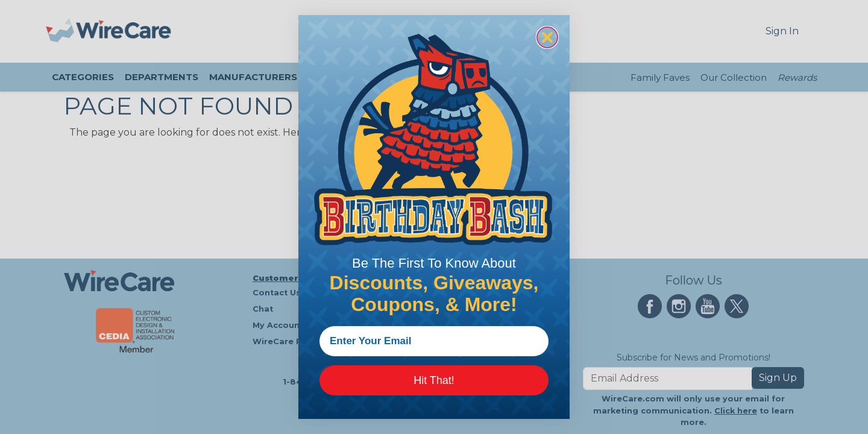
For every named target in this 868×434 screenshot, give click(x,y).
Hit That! (434, 380)
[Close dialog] (547, 37)
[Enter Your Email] (434, 341)
